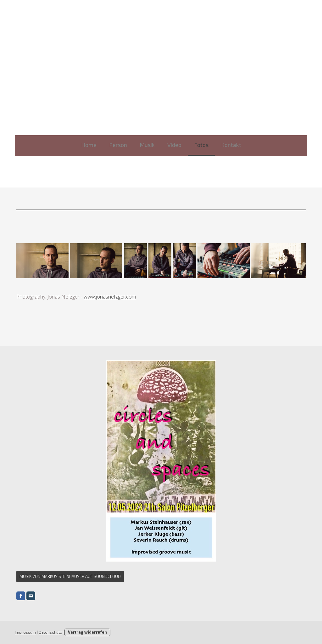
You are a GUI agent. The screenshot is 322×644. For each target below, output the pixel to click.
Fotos (201, 145)
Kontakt (231, 145)
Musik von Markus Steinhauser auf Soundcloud (70, 576)
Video (174, 145)
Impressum (25, 632)
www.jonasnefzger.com (110, 297)
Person (118, 145)
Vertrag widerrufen (87, 632)
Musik (147, 145)
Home (89, 145)
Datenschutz (50, 632)
